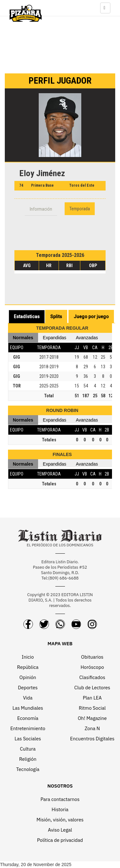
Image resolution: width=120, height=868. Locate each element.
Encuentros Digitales (92, 739)
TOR (17, 386)
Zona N (92, 728)
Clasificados (92, 677)
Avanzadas (87, 338)
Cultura (28, 749)
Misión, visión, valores (60, 820)
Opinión (28, 677)
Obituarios (92, 657)
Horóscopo (92, 667)
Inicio (28, 657)
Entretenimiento (28, 728)
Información (41, 209)
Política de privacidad (60, 840)
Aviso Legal (60, 830)
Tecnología (28, 769)
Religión (28, 759)
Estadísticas (27, 317)
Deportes (28, 688)
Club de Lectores (92, 688)
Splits (56, 317)
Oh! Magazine (92, 718)
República (28, 667)
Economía (28, 718)
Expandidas (55, 338)
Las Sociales (28, 739)
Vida (28, 698)
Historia (60, 809)
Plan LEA (92, 698)
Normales (23, 338)
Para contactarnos (60, 799)
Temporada (80, 209)
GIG (17, 357)
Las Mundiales (28, 708)
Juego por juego (91, 317)
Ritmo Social (92, 708)
